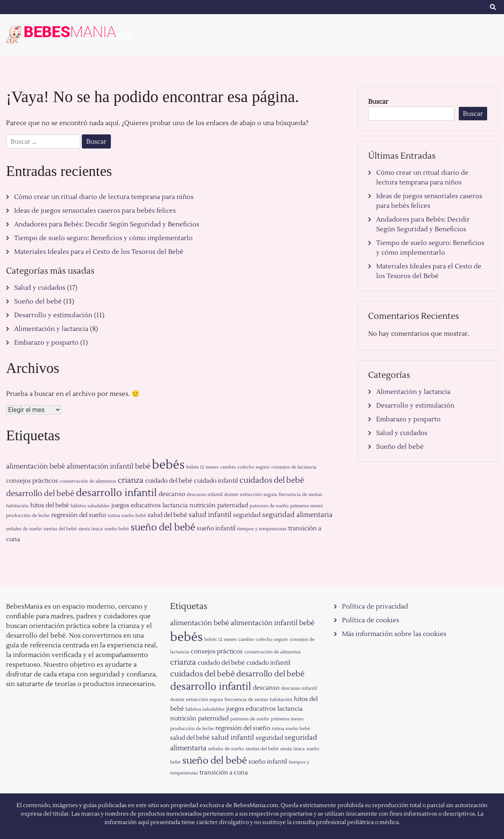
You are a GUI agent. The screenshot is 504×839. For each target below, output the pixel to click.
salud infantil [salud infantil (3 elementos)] (210, 515)
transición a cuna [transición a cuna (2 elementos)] (224, 773)
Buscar (378, 102)
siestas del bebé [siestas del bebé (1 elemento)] (60, 529)
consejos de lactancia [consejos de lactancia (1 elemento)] (294, 467)
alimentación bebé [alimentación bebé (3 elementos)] (35, 467)
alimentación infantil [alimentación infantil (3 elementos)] (100, 467)
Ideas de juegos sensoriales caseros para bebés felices (95, 211)
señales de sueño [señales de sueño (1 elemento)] (24, 529)
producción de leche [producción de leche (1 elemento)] (28, 516)
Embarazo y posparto (46, 343)
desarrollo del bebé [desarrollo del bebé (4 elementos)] (40, 493)
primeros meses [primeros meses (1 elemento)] (307, 506)
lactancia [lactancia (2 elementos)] (175, 505)
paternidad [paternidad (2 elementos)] (233, 505)
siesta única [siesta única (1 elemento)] (91, 529)
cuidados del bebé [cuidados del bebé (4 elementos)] (272, 480)
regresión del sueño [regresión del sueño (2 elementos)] (79, 515)
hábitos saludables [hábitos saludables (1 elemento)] (90, 506)
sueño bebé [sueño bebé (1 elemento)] (117, 529)
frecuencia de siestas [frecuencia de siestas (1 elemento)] (300, 495)
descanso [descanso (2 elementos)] (172, 494)
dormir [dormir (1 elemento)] (231, 495)
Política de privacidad (375, 607)
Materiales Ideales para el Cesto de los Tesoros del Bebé (99, 252)
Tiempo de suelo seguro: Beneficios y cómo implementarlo (103, 238)
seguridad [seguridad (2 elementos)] (247, 515)
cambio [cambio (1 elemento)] (228, 467)
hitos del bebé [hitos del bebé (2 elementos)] (50, 505)
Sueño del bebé (38, 301)
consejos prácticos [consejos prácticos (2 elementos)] (32, 481)
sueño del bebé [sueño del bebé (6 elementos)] (163, 527)
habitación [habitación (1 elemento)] (17, 506)
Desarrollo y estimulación (53, 315)
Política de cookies (371, 620)
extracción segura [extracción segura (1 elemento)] (258, 495)
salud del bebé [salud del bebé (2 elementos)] (167, 515)
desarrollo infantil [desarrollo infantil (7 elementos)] (116, 493)
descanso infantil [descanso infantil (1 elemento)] (205, 495)
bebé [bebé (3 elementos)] (143, 467)
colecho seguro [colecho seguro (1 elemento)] (254, 467)
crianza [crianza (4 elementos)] (131, 480)
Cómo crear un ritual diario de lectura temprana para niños (104, 197)
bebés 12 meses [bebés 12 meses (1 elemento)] (202, 467)
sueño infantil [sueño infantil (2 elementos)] (216, 528)
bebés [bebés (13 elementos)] (168, 465)
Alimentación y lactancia (51, 329)
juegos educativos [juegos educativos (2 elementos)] (136, 505)
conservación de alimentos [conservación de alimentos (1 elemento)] (88, 481)
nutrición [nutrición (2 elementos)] (203, 505)
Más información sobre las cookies (394, 634)
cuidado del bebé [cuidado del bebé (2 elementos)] (169, 481)
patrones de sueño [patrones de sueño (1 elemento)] (269, 506)
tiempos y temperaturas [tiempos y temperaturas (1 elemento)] (262, 529)
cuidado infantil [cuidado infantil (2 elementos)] (216, 481)
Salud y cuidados (40, 288)
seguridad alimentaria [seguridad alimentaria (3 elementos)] (297, 515)
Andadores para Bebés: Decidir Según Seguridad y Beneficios (107, 224)
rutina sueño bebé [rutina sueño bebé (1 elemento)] (127, 516)
